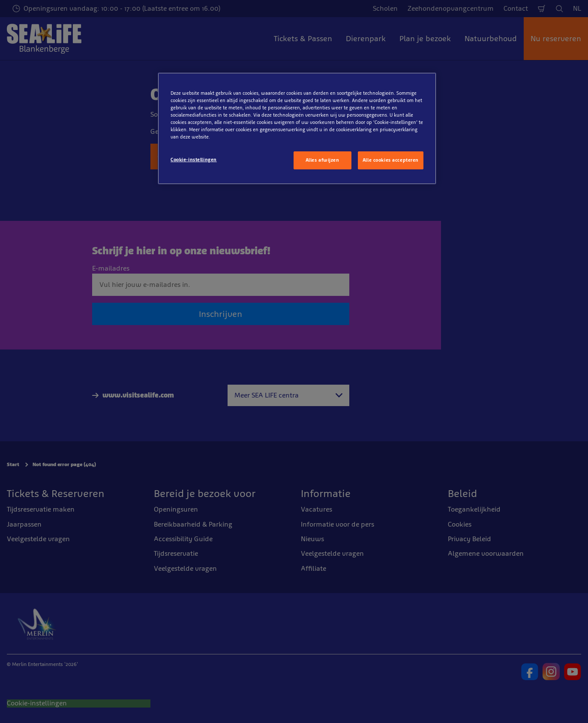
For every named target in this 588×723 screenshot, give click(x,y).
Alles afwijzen (322, 160)
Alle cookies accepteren (391, 160)
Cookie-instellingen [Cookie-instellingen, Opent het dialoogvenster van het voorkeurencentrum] (194, 160)
